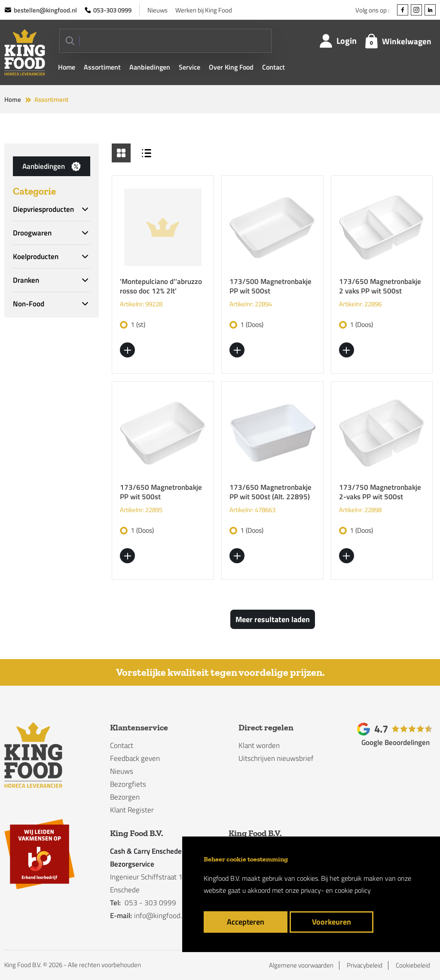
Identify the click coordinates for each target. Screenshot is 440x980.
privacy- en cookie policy (336, 890)
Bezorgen (125, 797)
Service (189, 67)
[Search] (165, 41)
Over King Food (231, 67)
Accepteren (246, 922)
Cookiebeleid (413, 965)
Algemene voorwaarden (301, 965)
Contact (273, 67)
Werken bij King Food (204, 10)
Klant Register (132, 810)
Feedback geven (135, 758)
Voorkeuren (332, 922)
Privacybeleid (365, 965)
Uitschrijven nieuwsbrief (276, 758)
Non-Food (29, 304)
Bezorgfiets (128, 784)
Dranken (26, 280)
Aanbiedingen (150, 67)
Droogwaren (32, 233)
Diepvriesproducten (43, 209)
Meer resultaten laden (273, 619)
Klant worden (259, 745)
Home (67, 67)
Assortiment (102, 67)
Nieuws (157, 10)
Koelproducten (36, 256)
